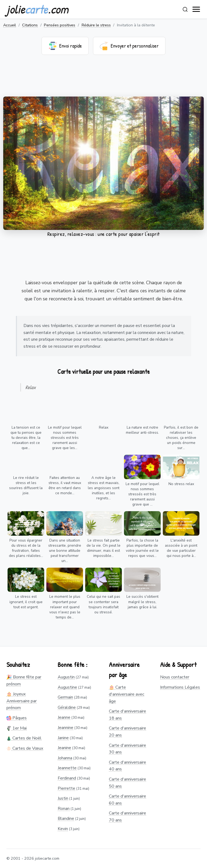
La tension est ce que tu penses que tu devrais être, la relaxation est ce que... (26, 438)
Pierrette (66, 788)
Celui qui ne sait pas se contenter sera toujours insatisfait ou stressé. (103, 604)
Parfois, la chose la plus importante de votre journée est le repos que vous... (142, 548)
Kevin (63, 829)
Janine (63, 738)
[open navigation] (196, 9)
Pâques (17, 718)
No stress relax (181, 484)
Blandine (66, 819)
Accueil (10, 25)
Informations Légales (180, 687)
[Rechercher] (185, 9)
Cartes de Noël (24, 738)
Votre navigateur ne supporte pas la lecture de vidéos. (103, 163)
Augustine (67, 687)
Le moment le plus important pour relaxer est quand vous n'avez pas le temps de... (65, 607)
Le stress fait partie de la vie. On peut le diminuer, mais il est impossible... (103, 548)
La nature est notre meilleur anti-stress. (142, 430)
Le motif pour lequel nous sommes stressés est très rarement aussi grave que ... (142, 494)
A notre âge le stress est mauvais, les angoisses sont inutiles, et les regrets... (104, 488)
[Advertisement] (103, 79)
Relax (104, 427)
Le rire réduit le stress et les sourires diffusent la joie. (26, 485)
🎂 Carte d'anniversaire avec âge (127, 694)
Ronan (64, 809)
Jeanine (64, 748)
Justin (63, 798)
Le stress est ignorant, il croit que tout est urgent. (26, 602)
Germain (65, 697)
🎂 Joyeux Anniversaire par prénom (22, 701)
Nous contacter (175, 677)
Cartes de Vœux (25, 748)
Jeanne (64, 717)
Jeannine (65, 728)
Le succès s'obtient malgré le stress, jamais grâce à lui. (142, 602)
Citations (30, 25)
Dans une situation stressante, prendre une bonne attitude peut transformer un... (65, 551)
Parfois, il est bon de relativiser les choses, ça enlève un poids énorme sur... (181, 438)
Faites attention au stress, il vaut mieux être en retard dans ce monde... (65, 485)
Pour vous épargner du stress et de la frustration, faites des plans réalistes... (26, 548)
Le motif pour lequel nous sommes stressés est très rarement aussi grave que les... (65, 438)
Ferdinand (67, 778)
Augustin (66, 677)
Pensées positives (60, 25)
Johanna (65, 758)
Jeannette (67, 768)
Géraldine (67, 707)
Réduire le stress (96, 25)
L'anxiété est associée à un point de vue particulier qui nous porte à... (181, 548)
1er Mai (17, 728)
